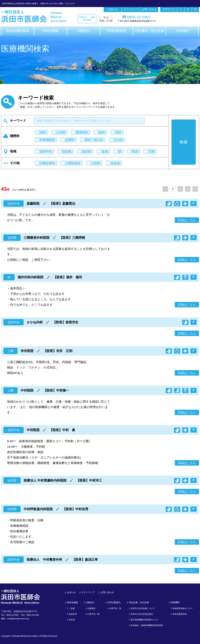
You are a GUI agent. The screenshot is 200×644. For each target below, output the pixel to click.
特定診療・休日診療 (139, 602)
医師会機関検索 (18, 31)
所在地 (72, 620)
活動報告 (92, 608)
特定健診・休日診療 (149, 31)
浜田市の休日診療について (143, 608)
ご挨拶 (72, 608)
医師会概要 (51, 31)
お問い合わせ (149, 9)
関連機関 (182, 31)
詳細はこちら (187, 220)
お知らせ (113, 9)
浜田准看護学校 (180, 614)
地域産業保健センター (183, 608)
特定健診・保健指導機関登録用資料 (147, 625)
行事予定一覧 (94, 614)
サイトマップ (131, 9)
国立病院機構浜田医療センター (145, 620)
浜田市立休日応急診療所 (142, 614)
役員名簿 (73, 614)
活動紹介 (84, 31)
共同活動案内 (117, 31)
